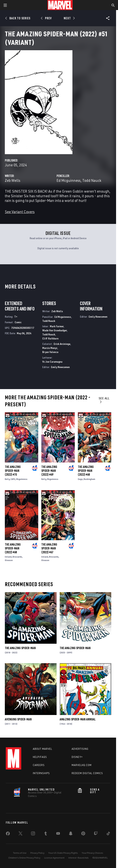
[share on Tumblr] (46, 834)
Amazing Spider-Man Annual (78, 719)
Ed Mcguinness (69, 180)
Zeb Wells (13, 180)
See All (104, 400)
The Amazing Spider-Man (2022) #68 (86, 471)
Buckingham (89, 479)
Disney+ (77, 757)
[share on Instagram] (33, 834)
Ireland (8, 557)
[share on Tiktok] (108, 834)
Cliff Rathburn (50, 338)
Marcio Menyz (50, 348)
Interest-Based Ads (79, 858)
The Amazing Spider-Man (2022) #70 (13, 471)
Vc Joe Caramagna (52, 362)
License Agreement (54, 858)
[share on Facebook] (8, 834)
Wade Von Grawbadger (55, 330)
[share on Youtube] (58, 834)
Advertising (80, 749)
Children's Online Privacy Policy (24, 858)
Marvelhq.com (82, 765)
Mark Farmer (57, 326)
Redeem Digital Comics (87, 773)
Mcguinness (22, 479)
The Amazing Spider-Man (20, 648)
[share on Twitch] (96, 834)
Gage (80, 479)
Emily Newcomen (60, 367)
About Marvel (42, 749)
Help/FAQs (40, 757)
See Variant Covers (20, 212)
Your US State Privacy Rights (63, 853)
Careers (39, 765)
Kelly (7, 479)
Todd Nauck (92, 180)
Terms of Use (20, 853)
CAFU (13, 479)
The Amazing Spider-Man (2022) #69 (49, 471)
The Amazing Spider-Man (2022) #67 (49, 548)
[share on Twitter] (20, 834)
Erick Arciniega (62, 344)
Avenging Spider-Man (18, 719)
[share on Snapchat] (71, 834)
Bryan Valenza (50, 352)
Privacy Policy (37, 853)
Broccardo (17, 557)
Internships (41, 773)
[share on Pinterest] (83, 834)
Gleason (9, 560)
